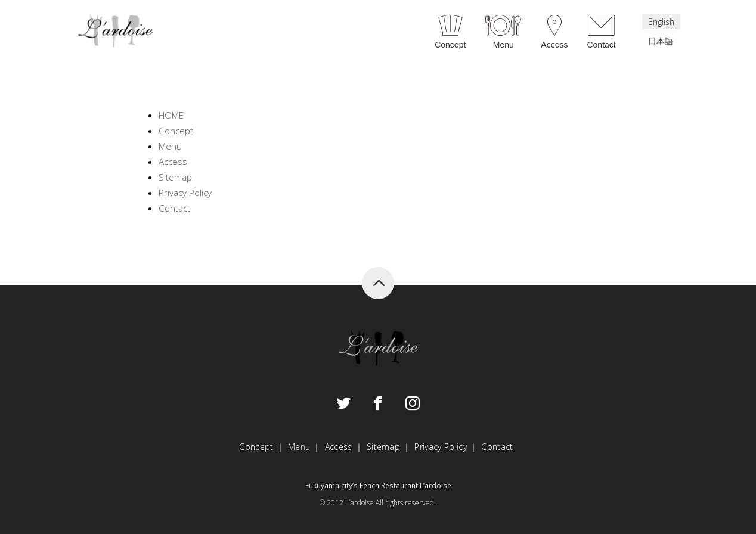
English (661, 22)
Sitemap (175, 177)
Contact (601, 44)
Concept (450, 44)
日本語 (661, 41)
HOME (171, 115)
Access (554, 44)
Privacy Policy (185, 193)
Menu (504, 44)
